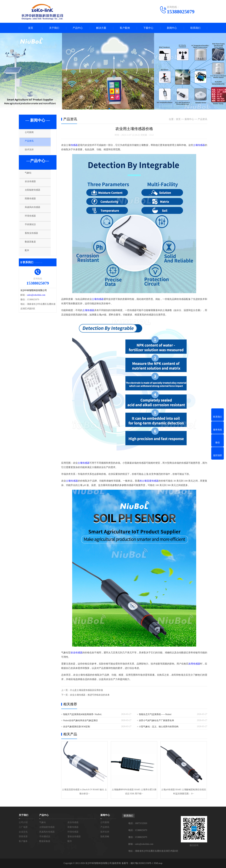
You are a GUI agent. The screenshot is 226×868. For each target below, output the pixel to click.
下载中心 (148, 28)
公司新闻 (31, 134)
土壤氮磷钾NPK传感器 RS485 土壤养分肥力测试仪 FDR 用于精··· (134, 792)
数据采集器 (32, 250)
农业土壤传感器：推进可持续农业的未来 (90, 695)
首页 (31, 28)
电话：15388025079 (138, 830)
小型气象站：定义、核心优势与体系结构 (159, 727)
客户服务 (23, 841)
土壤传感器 (199, 145)
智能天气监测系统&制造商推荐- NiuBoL (82, 714)
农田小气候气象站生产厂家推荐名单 (156, 720)
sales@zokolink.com (36, 303)
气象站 (30, 176)
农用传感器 (194, 664)
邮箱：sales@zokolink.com (141, 844)
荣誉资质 (23, 837)
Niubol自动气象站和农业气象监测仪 (80, 720)
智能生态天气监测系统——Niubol (155, 714)
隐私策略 (105, 837)
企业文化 (23, 832)
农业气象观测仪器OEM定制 (77, 727)
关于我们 (54, 28)
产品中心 (78, 28)
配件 (29, 260)
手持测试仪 (32, 232)
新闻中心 (172, 28)
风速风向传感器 (34, 213)
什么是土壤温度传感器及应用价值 (86, 690)
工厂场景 (23, 827)
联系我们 (195, 28)
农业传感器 (32, 185)
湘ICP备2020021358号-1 (142, 863)
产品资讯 (31, 143)
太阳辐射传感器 (34, 195)
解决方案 (101, 28)
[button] (109, 109)
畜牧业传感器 (33, 241)
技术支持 (31, 152)
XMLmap (158, 863)
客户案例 (125, 28)
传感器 (74, 145)
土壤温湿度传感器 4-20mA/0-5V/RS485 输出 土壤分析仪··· (84, 792)
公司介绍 (23, 822)
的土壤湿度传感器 (149, 481)
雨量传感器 (32, 204)
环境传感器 (32, 222)
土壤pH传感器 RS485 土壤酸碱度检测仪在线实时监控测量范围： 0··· (184, 792)
